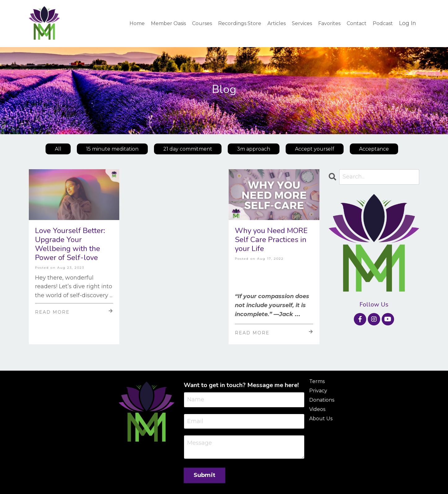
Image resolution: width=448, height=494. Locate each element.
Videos (317, 409)
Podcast (383, 23)
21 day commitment (188, 149)
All (58, 149)
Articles (277, 23)
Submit (205, 475)
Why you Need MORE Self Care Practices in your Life (271, 240)
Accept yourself (315, 149)
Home (137, 23)
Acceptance (374, 149)
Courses (202, 23)
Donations (322, 400)
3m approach (254, 149)
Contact (357, 23)
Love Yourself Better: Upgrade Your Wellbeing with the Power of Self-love (70, 244)
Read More (74, 311)
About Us (321, 418)
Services (302, 23)
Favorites (329, 23)
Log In (408, 23)
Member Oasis (168, 23)
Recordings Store (240, 23)
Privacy (318, 390)
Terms (317, 381)
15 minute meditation (112, 149)
